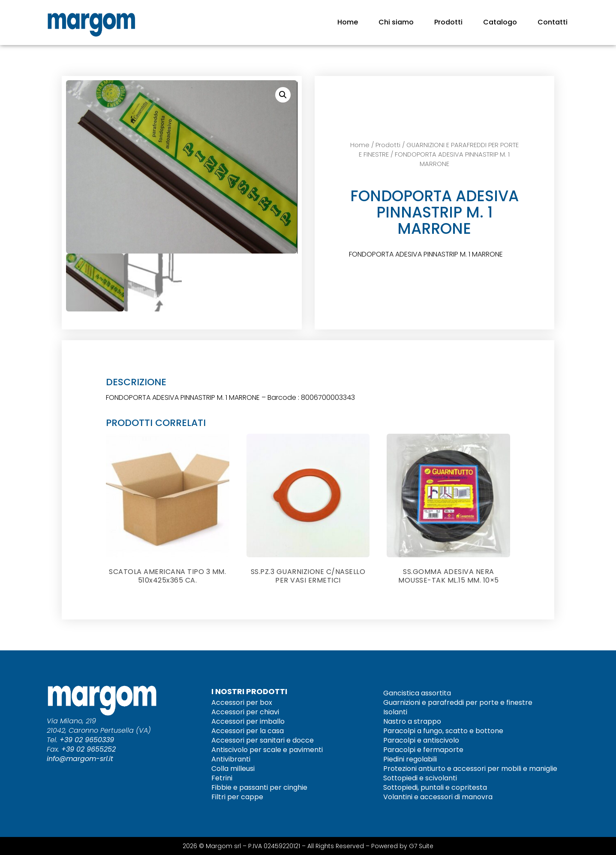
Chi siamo (396, 22)
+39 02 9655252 (89, 749)
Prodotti (448, 22)
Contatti (553, 22)
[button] (283, 95)
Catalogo (500, 22)
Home (348, 22)
